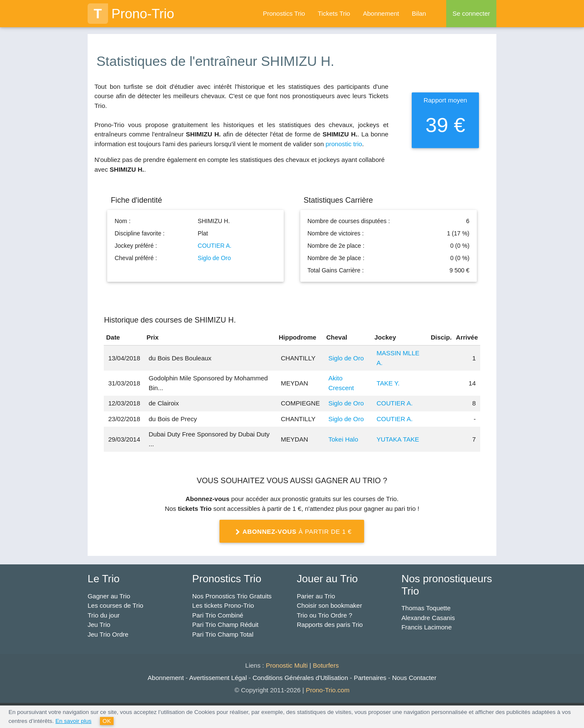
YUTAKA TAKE (398, 439)
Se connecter (471, 13)
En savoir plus (73, 721)
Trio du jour (104, 615)
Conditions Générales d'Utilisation (301, 678)
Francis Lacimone (427, 627)
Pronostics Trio (284, 13)
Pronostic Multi (287, 665)
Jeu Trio (99, 625)
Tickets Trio (334, 13)
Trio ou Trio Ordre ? (325, 615)
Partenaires (370, 678)
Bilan (419, 13)
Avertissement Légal (218, 678)
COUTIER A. (215, 246)
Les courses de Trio (115, 605)
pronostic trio (344, 144)
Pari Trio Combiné (218, 615)
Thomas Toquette (426, 608)
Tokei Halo (343, 439)
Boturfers (326, 665)
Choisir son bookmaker (329, 605)
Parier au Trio (316, 596)
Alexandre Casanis (428, 618)
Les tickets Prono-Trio (223, 605)
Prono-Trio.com (328, 690)
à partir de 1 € (292, 532)
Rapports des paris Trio (330, 625)
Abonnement (381, 13)
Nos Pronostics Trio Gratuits (232, 596)
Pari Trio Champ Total (223, 634)
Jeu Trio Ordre (108, 634)
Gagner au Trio (109, 596)
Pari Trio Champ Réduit (225, 625)
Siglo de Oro (214, 258)
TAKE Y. (388, 383)
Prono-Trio (131, 14)
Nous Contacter (414, 678)
